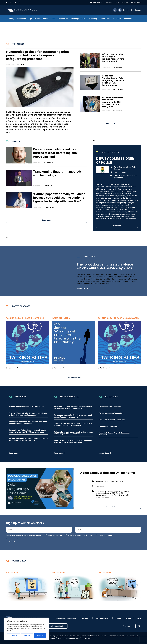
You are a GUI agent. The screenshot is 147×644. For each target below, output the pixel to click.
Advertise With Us (96, 3)
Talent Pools (105, 19)
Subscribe (128, 19)
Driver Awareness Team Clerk (111, 413)
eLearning (93, 19)
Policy (12, 19)
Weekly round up (55, 535)
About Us (86, 618)
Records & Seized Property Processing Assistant (115, 434)
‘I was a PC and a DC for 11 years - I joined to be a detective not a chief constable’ (28, 414)
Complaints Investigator (109, 426)
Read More (15, 453)
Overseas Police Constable (110, 407)
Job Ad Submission (123, 618)
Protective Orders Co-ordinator (112, 420)
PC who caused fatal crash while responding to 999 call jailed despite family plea (28, 439)
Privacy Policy (136, 3)
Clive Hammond (118, 89)
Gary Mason (21, 64)
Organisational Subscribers (65, 618)
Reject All (27, 635)
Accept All (40, 635)
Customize (13, 635)
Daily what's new (75, 535)
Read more (110, 123)
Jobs (53, 19)
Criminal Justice (42, 19)
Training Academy (79, 19)
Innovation (21, 19)
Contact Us (109, 3)
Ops (31, 19)
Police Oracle (117, 68)
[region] (27, 629)
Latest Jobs (105, 453)
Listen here (12, 368)
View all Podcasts (74, 377)
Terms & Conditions (122, 3)
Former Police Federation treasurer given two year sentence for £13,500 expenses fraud (28, 431)
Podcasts (117, 19)
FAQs (139, 618)
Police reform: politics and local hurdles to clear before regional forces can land (73, 433)
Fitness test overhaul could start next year (27, 407)
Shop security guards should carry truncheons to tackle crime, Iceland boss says (73, 441)
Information (63, 19)
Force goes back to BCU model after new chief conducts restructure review (28, 423)
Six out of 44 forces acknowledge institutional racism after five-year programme (73, 408)
